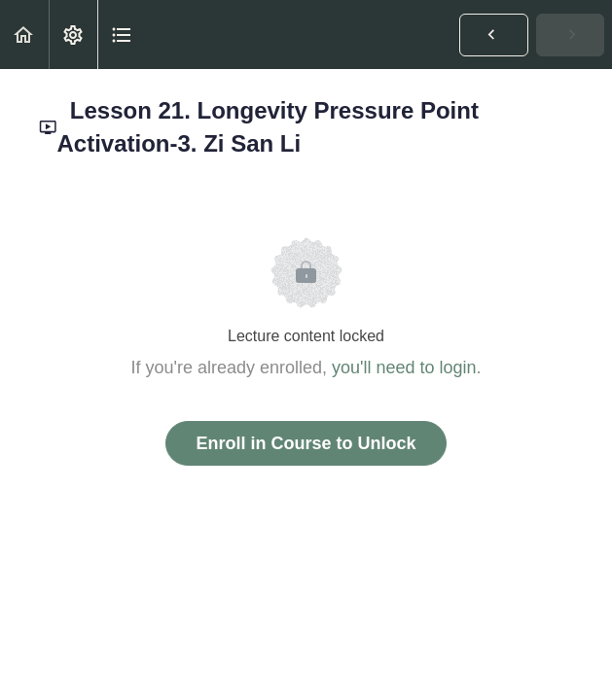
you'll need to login (404, 367)
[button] (24, 35)
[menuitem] (73, 35)
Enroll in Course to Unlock (306, 443)
